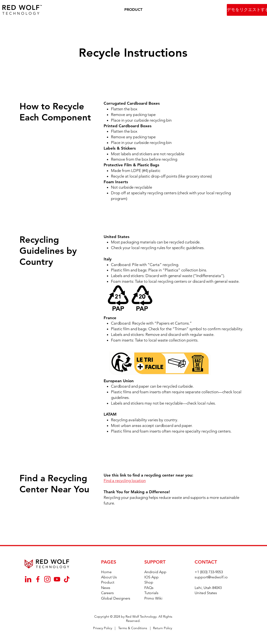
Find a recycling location (125, 481)
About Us (109, 577)
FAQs (149, 588)
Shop (149, 582)
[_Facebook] (38, 579)
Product (108, 582)
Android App (155, 572)
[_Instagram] (47, 579)
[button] (133, 10)
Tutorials (151, 593)
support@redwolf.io (211, 577)
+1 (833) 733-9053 (209, 572)
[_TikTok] (67, 579)
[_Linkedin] (28, 579)
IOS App (151, 577)
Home (106, 572)
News (106, 588)
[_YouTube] (57, 579)
